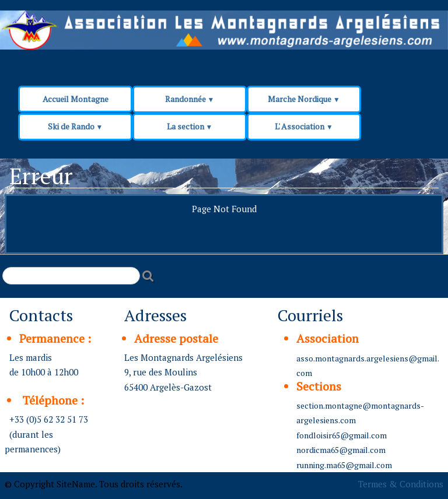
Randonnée (190, 99)
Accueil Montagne (76, 99)
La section (190, 126)
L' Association (304, 126)
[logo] (223, 36)
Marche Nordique (304, 99)
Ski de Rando (76, 126)
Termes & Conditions (401, 484)
